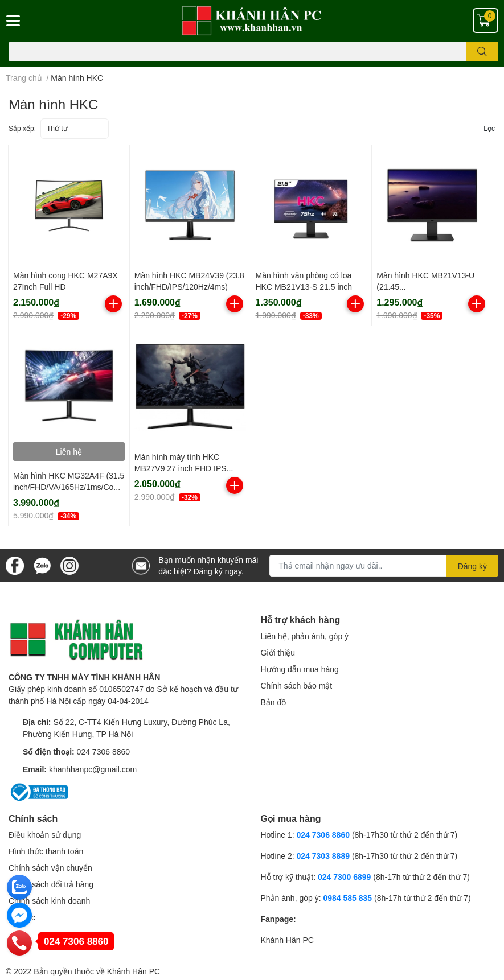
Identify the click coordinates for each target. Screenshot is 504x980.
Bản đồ (274, 702)
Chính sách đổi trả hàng (51, 884)
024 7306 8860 (103, 752)
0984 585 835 (347, 898)
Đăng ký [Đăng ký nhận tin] (472, 566)
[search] (482, 52)
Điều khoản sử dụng (45, 835)
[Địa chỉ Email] (384, 566)
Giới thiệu (278, 652)
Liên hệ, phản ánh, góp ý (305, 636)
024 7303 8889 (323, 856)
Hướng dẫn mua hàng (300, 669)
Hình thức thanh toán (46, 851)
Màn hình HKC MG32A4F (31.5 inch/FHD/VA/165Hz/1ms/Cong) (69, 487)
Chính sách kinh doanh (49, 901)
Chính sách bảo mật (297, 685)
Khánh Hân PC (287, 940)
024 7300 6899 (344, 877)
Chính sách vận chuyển (50, 868)
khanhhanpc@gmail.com (93, 769)
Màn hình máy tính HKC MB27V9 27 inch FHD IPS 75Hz (181, 468)
